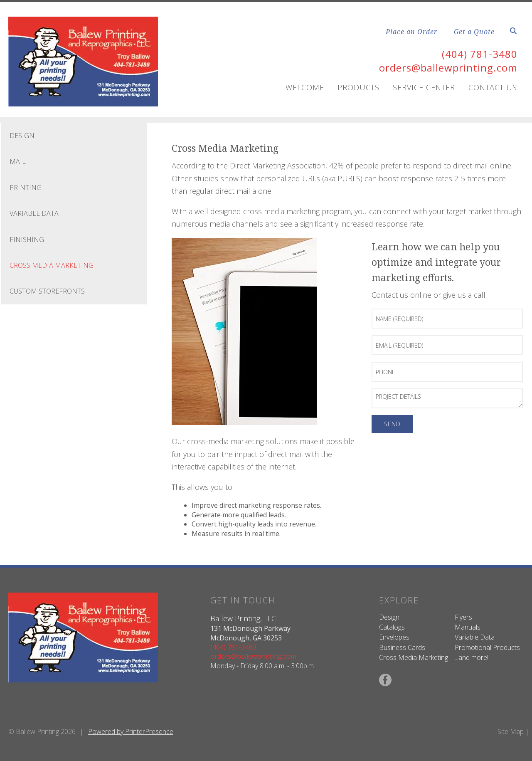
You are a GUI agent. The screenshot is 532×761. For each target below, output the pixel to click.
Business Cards (402, 647)
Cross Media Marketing (52, 265)
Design (22, 136)
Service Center (424, 87)
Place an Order (411, 32)
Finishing (27, 240)
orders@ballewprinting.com (448, 68)
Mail (18, 161)
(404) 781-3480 (480, 54)
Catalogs (392, 627)
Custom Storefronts (47, 291)
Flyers (463, 617)
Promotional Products (487, 647)
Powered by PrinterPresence (131, 731)
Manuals (468, 627)
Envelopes (394, 637)
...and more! (472, 657)
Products (358, 87)
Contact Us (493, 87)
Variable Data (34, 213)
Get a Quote (474, 32)
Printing (26, 188)
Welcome (305, 87)
